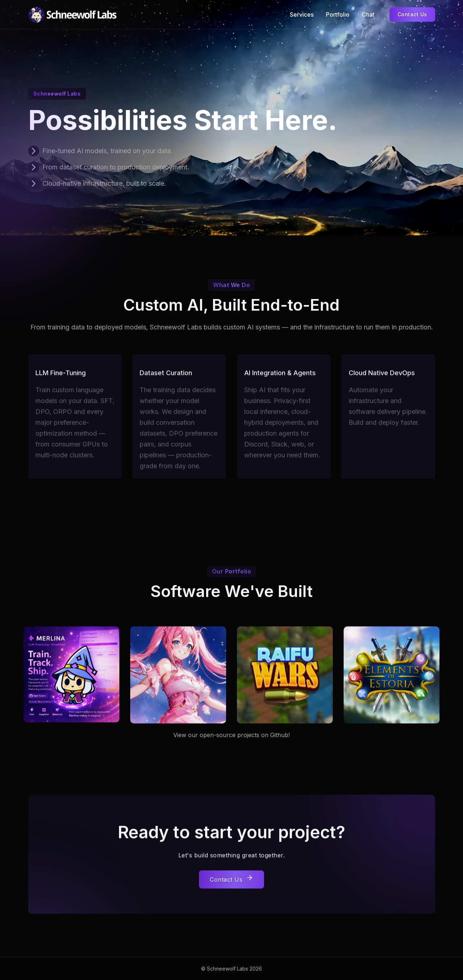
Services (302, 14)
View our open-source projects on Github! (231, 735)
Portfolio (338, 14)
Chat (368, 14)
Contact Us (412, 14)
